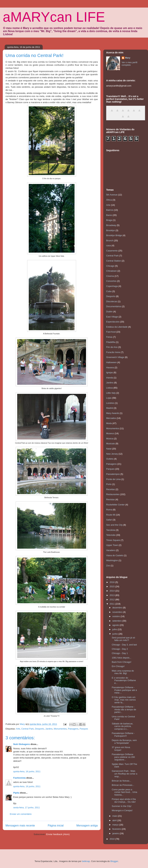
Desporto (39, 729)
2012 (112, 600)
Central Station (114, 261)
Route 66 (111, 515)
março (116, 825)
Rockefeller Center (115, 505)
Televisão (111, 535)
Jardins (49, 729)
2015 (112, 586)
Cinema (110, 276)
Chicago (110, 266)
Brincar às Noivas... (121, 781)
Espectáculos (113, 322)
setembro (117, 621)
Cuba (109, 291)
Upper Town (112, 545)
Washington (112, 560)
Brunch (110, 241)
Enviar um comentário (21, 814)
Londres (110, 403)
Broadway (111, 225)
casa (109, 245)
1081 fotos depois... (121, 658)
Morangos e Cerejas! (122, 810)
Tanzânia (111, 530)
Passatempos (113, 474)
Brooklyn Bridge (114, 235)
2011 (112, 604)
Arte (18, 729)
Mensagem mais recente (20, 826)
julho (115, 629)
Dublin (109, 312)
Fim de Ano (112, 347)
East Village (112, 317)
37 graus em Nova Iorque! (121, 749)
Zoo (108, 566)
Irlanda (110, 378)
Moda (109, 423)
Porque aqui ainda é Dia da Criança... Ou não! (124, 800)
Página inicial (56, 826)
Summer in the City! (121, 806)
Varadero (111, 550)
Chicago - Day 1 (120, 653)
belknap (86, 861)
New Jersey (112, 454)
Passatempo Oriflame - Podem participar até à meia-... (124, 690)
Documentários (114, 306)
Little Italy (111, 393)
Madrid (110, 408)
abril (115, 820)
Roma (109, 510)
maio (115, 816)
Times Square (113, 540)
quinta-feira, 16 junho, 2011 (27, 771)
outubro (117, 616)
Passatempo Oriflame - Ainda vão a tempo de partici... (124, 709)
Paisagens (73, 729)
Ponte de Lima (113, 479)
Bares (109, 215)
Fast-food (111, 332)
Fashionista (19, 778)
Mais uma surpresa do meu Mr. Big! (123, 672)
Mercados (111, 418)
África (109, 200)
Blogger (114, 861)
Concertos (111, 281)
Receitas (111, 489)
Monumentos (60, 729)
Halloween (111, 362)
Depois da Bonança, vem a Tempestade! (124, 742)
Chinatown (111, 271)
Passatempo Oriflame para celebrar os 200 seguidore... (123, 757)
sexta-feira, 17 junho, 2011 (27, 808)
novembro (118, 612)
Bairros (110, 210)
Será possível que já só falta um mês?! (123, 639)
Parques (84, 729)
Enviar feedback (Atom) (58, 834)
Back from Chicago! (121, 662)
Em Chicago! (118, 666)
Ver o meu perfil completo (129, 64)
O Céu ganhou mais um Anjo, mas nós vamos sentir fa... (124, 700)
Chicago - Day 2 (120, 649)
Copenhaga (112, 286)
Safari (109, 520)
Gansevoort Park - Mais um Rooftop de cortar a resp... (124, 774)
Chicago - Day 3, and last (124, 645)
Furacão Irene (113, 352)
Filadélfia (111, 342)
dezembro (118, 608)
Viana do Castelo (115, 555)
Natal (109, 449)
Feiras (109, 337)
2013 (112, 595)
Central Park (28, 729)
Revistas (110, 499)
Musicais (111, 444)
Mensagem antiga (87, 826)
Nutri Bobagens (22, 744)
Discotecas (112, 301)
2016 (112, 582)
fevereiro (117, 829)
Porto (109, 484)
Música (110, 439)
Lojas (109, 398)
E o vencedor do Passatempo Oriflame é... (124, 680)
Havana (110, 368)
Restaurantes (113, 494)
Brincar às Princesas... (123, 785)
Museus (110, 433)
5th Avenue (112, 195)
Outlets (110, 459)
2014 (112, 591)
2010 (112, 839)
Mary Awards (113, 413)
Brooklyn (111, 230)
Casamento (112, 251)
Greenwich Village (115, 357)
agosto (116, 625)
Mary (128, 58)
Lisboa (109, 388)
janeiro (116, 833)
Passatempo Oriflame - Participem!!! (123, 735)
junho (115, 634)
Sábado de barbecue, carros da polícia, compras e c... (122, 726)
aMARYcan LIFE (54, 17)
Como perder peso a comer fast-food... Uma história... (124, 792)
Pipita (16, 793)
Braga (109, 220)
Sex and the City (114, 525)
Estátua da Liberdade (117, 327)
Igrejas (110, 372)
